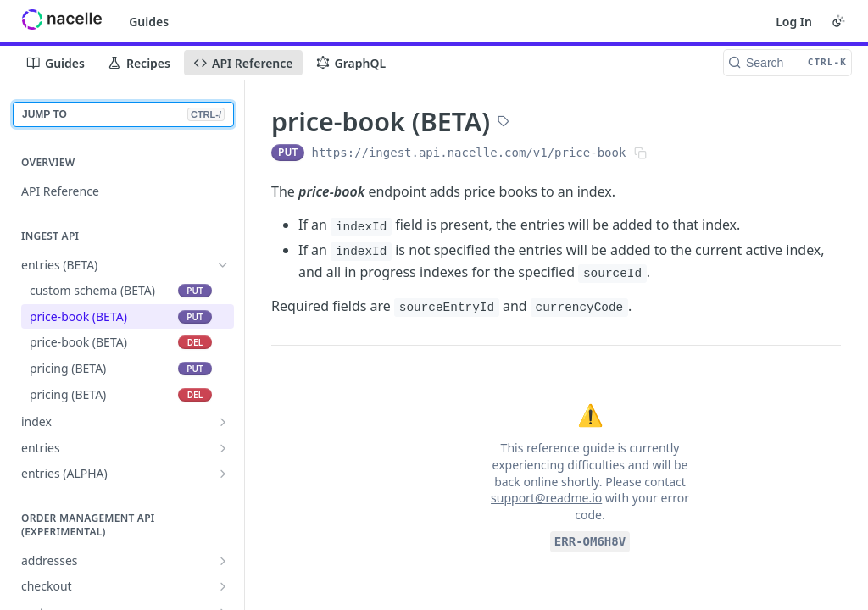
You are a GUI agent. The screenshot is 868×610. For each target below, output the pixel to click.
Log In (794, 22)
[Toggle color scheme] (838, 21)
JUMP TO (123, 114)
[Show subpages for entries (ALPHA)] (223, 474)
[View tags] (504, 123)
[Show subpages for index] (223, 422)
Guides (149, 22)
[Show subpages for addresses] (223, 561)
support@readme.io (546, 498)
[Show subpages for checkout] (223, 586)
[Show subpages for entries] (223, 448)
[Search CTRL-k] (787, 63)
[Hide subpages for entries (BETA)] (223, 265)
